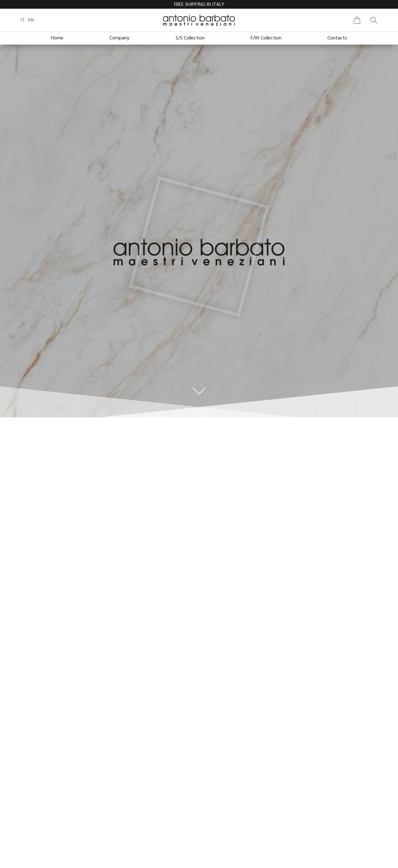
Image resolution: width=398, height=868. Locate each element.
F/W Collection (266, 38)
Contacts (337, 38)
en (38, 20)
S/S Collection (190, 38)
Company (119, 38)
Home (57, 38)
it (30, 20)
